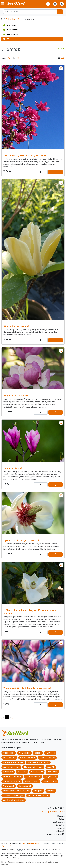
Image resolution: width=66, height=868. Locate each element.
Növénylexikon (58, 822)
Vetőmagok (9, 786)
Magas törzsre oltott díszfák (16, 791)
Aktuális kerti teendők (55, 834)
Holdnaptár (59, 831)
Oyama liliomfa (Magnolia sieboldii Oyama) (26, 540)
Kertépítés (60, 825)
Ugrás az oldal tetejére (54, 843)
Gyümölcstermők (11, 767)
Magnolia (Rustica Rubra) (16, 396)
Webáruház (11, 19)
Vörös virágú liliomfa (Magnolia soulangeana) (27, 688)
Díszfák (51, 791)
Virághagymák (32, 781)
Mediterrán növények (13, 762)
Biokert (61, 819)
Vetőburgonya (50, 781)
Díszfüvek (22, 772)
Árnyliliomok (50, 777)
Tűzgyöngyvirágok (12, 781)
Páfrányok (8, 772)
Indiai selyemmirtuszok (38, 762)
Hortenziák (52, 772)
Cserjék (21, 19)
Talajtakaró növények (38, 795)
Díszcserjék (10, 25)
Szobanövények (28, 758)
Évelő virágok (9, 758)
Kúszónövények (33, 777)
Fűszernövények (47, 758)
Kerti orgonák (11, 34)
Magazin (60, 816)
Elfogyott (38, 791)
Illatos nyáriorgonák (33, 767)
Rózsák (38, 753)
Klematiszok (24, 753)
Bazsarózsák (11, 30)
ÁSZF (25, 843)
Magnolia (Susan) (13, 468)
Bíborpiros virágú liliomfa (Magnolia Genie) (25, 155)
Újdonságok (9, 753)
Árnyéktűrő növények (13, 795)
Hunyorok (50, 753)
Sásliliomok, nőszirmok (14, 800)
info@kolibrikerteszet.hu (53, 812)
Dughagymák (25, 786)
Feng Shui (60, 828)
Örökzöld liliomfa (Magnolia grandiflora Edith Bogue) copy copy (30, 612)
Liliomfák (9, 39)
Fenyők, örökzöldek (12, 777)
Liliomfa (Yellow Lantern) (16, 326)
